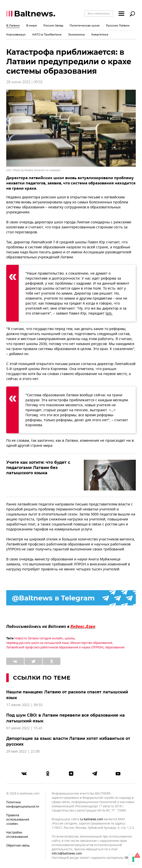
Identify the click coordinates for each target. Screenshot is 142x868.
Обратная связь (18, 846)
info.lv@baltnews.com (67, 854)
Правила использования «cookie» (18, 820)
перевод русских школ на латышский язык (38, 643)
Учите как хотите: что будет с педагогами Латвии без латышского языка (38, 468)
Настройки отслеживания (17, 835)
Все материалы (99, 13)
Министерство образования (91, 643)
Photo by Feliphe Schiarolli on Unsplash (37, 170)
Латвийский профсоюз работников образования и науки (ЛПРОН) (55, 647)
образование (115, 647)
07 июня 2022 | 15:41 (24, 728)
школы (70, 638)
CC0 (8, 170)
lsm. (109, 313)
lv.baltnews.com (92, 819)
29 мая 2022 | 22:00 (23, 751)
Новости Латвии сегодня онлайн (39, 638)
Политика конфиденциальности (23, 804)
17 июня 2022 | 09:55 (24, 705)
